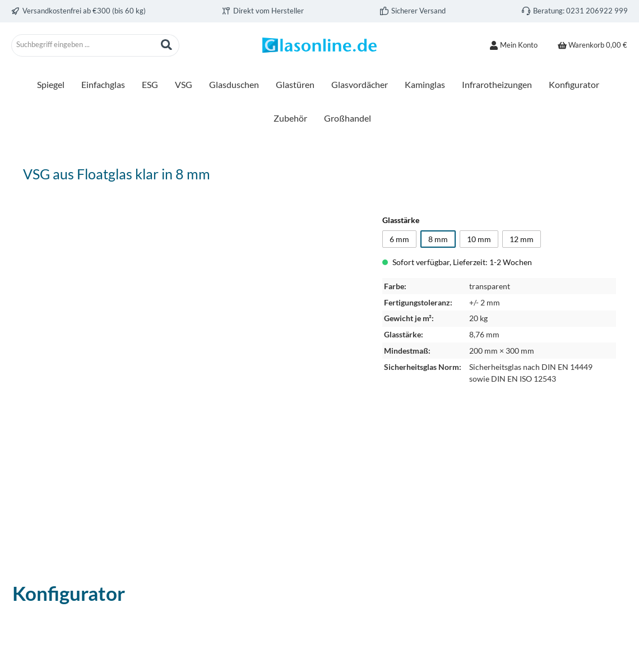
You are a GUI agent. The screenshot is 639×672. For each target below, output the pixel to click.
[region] (191, 371)
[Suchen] (167, 45)
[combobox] (83, 45)
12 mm (522, 239)
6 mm (399, 239)
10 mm (479, 239)
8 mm (438, 239)
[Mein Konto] (513, 45)
